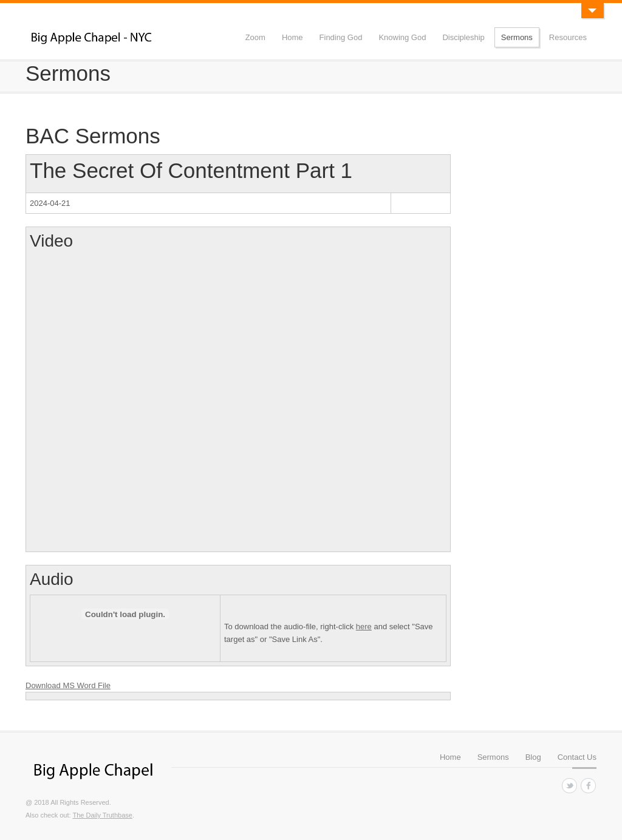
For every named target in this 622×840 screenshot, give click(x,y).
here (364, 627)
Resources (568, 37)
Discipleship (463, 37)
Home (292, 37)
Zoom (255, 37)
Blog (533, 757)
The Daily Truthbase (102, 815)
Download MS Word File (68, 685)
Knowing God (402, 37)
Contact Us (577, 757)
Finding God (341, 37)
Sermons (517, 37)
